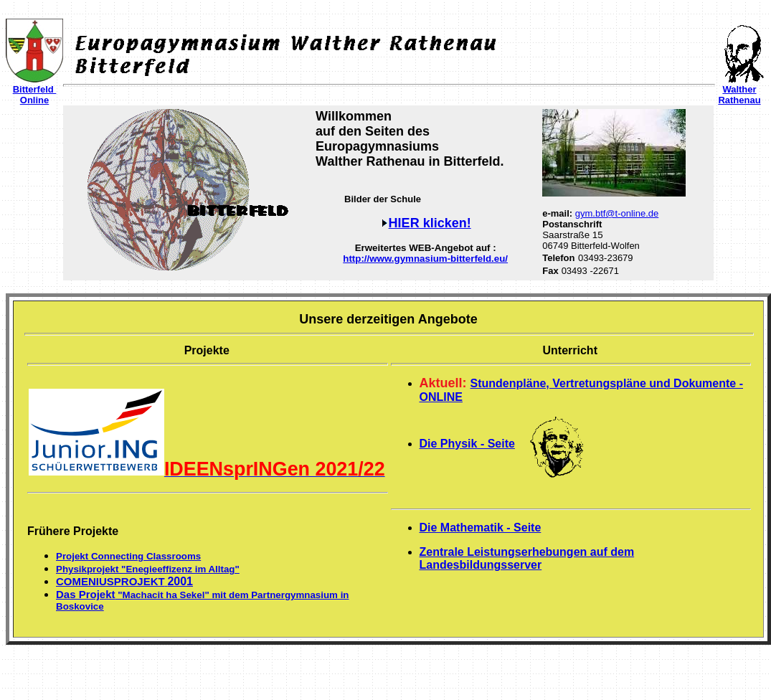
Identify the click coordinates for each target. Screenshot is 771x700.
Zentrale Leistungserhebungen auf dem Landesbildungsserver (527, 558)
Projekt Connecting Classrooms (128, 556)
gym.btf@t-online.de (617, 213)
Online (34, 100)
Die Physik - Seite (467, 444)
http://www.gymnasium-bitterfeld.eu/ (425, 259)
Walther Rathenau (739, 95)
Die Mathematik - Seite (481, 528)
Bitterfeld (35, 89)
